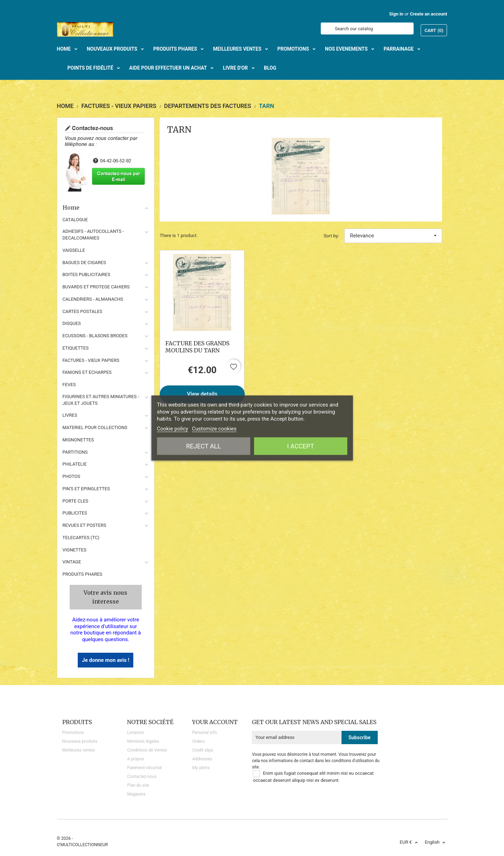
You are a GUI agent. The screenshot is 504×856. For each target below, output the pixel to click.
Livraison (135, 733)
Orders (198, 741)
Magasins (136, 794)
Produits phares (82, 574)
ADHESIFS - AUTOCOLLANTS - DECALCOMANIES (93, 235)
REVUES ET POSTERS (84, 525)
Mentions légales (143, 741)
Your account (215, 722)
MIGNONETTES (78, 440)
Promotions (73, 733)
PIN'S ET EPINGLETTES (86, 489)
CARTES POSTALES (82, 311)
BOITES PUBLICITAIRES (87, 274)
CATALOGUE (75, 220)
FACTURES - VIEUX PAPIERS (91, 360)
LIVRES (70, 415)
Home (106, 207)
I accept (301, 446)
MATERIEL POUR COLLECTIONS (95, 427)
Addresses (202, 759)
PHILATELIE (75, 464)
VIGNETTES (75, 550)
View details (202, 394)
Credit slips (203, 750)
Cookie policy (173, 429)
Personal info (205, 733)
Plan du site (138, 785)
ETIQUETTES (76, 348)
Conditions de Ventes (147, 750)
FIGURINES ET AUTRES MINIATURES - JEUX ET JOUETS (101, 400)
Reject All (203, 446)
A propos (135, 759)
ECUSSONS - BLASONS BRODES (95, 336)
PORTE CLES (76, 501)
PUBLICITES (75, 513)
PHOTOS (72, 476)
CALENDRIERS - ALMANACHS (93, 299)
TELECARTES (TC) (81, 538)
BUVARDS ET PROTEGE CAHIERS (96, 287)
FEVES (69, 385)
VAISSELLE (74, 250)
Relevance (393, 236)
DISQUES (72, 323)
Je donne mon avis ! (106, 660)
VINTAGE (72, 562)
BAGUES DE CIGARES (84, 263)
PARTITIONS (75, 452)
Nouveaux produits (80, 741)
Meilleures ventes (79, 750)
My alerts (201, 768)
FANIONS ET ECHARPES (87, 372)
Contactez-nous (142, 777)
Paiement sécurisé (144, 768)
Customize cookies (214, 429)
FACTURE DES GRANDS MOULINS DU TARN (197, 347)
